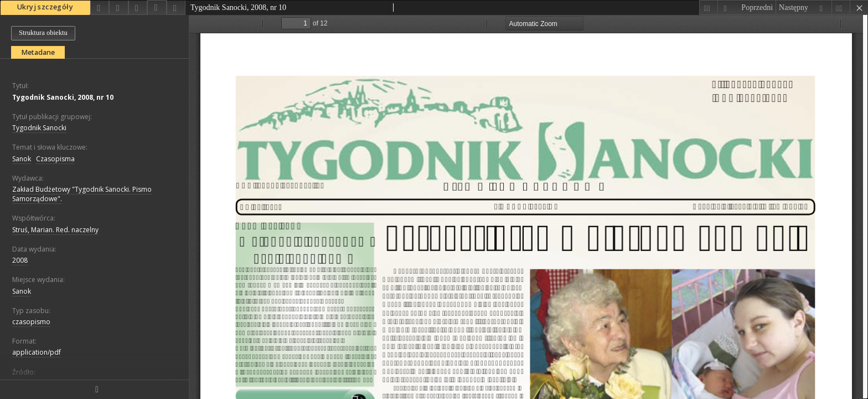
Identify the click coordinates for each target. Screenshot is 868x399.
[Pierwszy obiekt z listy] (708, 7)
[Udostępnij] (100, 7)
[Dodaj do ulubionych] (118, 7)
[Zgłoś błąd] (176, 7)
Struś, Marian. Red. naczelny (55, 230)
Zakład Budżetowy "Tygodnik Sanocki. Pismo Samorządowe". (82, 194)
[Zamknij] (859, 7)
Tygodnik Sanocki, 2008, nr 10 (63, 97)
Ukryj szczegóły (45, 7)
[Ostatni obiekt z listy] (841, 7)
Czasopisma (55, 159)
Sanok (22, 159)
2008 (20, 260)
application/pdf (37, 352)
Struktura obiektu (43, 33)
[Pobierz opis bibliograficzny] (157, 8)
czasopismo (31, 322)
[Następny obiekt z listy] (804, 7)
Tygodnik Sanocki (39, 128)
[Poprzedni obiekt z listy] (746, 7)
